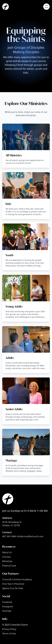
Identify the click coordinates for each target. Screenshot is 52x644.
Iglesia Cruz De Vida (13, 588)
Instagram (8, 606)
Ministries (7, 561)
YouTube (7, 611)
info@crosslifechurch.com (30, 536)
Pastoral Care (9, 566)
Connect (7, 557)
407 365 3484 (9, 536)
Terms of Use (9, 634)
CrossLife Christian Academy (17, 579)
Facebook (7, 602)
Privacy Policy (9, 629)
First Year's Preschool (13, 584)
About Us (7, 552)
